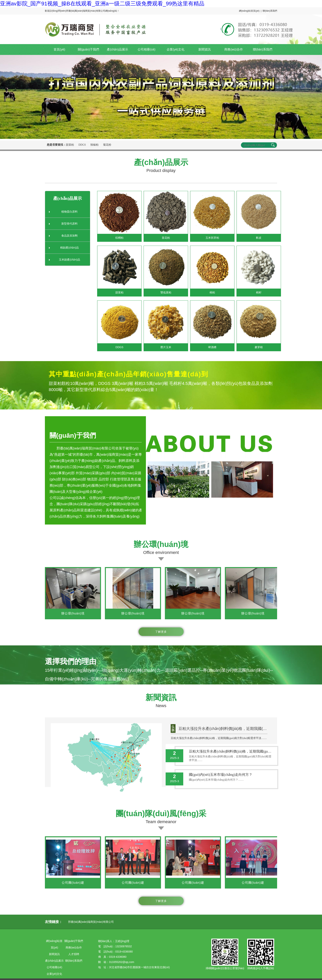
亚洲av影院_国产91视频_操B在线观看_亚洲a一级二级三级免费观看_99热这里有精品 (102, 4)
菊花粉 (107, 145)
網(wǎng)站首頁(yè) (249, 11)
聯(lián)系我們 (270, 11)
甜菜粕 (70, 145)
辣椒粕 (94, 145)
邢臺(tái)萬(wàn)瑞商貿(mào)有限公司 (91, 922)
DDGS (82, 145)
